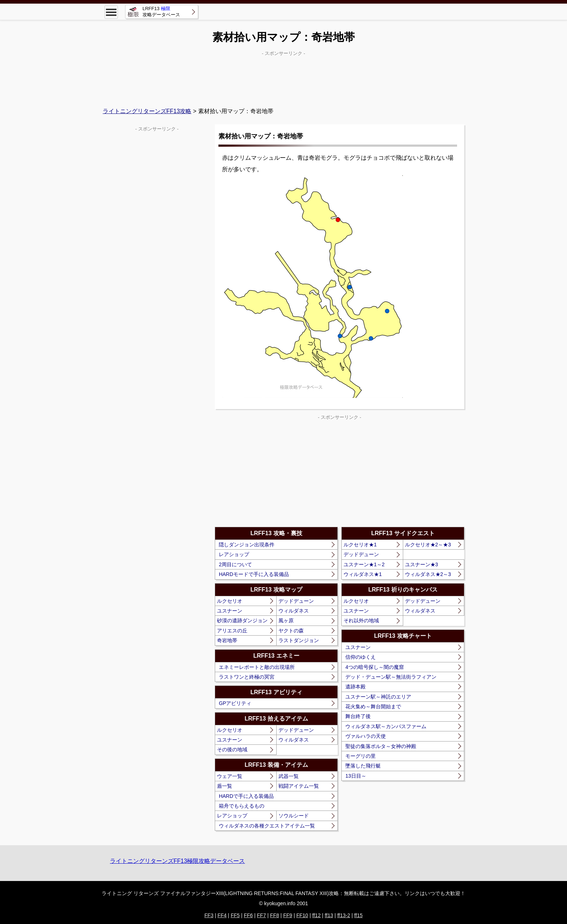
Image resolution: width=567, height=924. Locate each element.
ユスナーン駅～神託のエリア (378, 697)
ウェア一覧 (230, 776)
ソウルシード (294, 816)
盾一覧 (225, 786)
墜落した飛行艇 (363, 766)
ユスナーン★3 (422, 564)
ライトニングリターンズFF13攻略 (147, 111)
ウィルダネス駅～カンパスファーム (386, 726)
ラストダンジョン (299, 640)
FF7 (262, 915)
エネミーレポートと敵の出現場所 (257, 667)
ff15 (359, 915)
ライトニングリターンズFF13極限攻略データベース (177, 861)
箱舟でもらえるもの (242, 806)
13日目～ (356, 776)
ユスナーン (230, 611)
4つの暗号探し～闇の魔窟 (375, 667)
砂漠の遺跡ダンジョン (242, 620)
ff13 (329, 915)
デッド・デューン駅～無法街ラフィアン (391, 677)
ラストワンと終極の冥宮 (247, 677)
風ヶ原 (286, 620)
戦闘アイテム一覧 (299, 786)
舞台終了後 (358, 716)
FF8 (275, 915)
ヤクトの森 (291, 631)
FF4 (222, 915)
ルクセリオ (230, 601)
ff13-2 (344, 915)
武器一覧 (289, 776)
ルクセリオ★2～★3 (428, 545)
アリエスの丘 (232, 631)
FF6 (248, 915)
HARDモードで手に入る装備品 (254, 574)
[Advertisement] (283, 76)
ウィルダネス (294, 611)
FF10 (302, 915)
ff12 (317, 915)
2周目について (235, 564)
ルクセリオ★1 (360, 545)
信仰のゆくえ (361, 657)
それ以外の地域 (361, 620)
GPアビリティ (235, 703)
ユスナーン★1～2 (364, 564)
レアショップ (234, 554)
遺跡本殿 (355, 687)
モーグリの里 (361, 756)
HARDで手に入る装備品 (246, 796)
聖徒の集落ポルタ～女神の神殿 (381, 746)
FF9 (288, 915)
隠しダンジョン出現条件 (247, 545)
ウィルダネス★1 (363, 574)
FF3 (209, 915)
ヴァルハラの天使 (366, 736)
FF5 (235, 915)
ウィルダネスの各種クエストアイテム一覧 (267, 826)
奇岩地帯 (227, 640)
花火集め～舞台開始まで (373, 706)
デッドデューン (296, 601)
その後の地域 (232, 749)
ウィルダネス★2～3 (428, 574)
